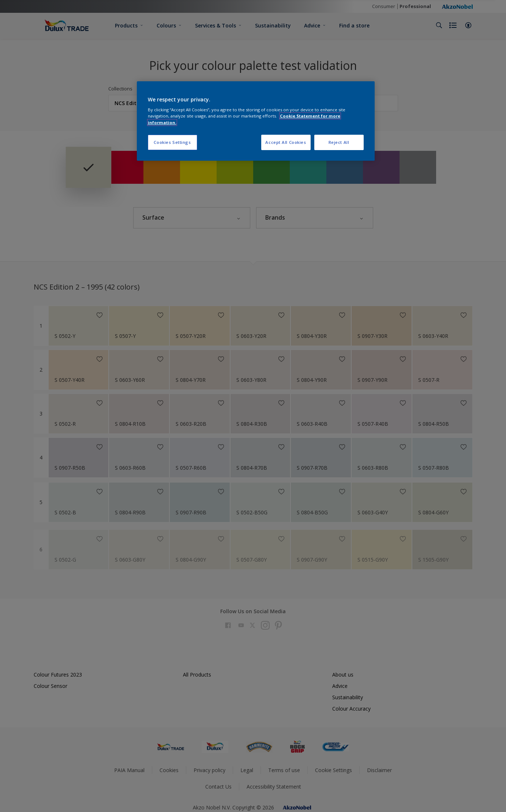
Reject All (339, 142)
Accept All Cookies (286, 142)
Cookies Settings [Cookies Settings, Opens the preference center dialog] (172, 142)
